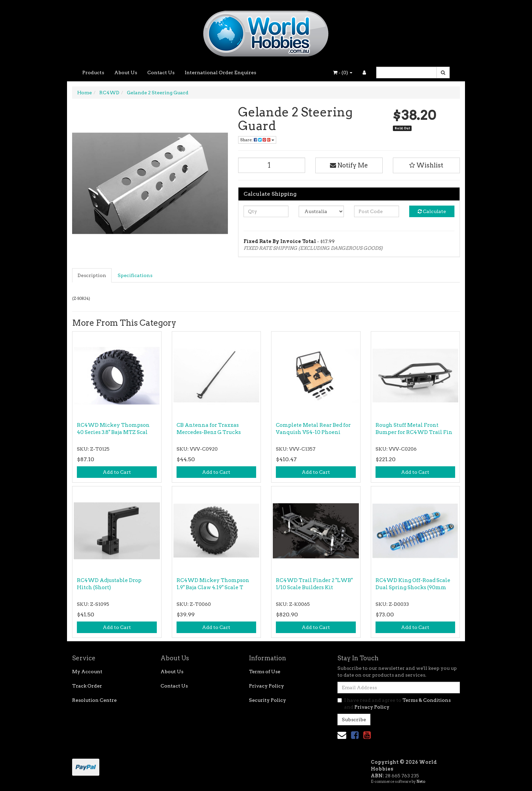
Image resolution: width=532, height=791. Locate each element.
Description (92, 275)
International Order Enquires (220, 72)
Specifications (135, 275)
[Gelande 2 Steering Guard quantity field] (272, 165)
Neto (421, 781)
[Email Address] (399, 688)
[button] (427, 165)
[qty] (266, 211)
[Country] (321, 211)
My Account (87, 672)
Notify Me (349, 165)
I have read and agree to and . (394, 704)
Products (93, 72)
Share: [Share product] (257, 140)
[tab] (92, 275)
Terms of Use (265, 672)
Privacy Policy (267, 686)
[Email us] (342, 735)
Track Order (87, 686)
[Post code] (377, 211)
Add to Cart (117, 472)
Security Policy (268, 700)
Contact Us (161, 72)
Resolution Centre (94, 700)
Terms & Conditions (427, 700)
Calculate (432, 211)
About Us (126, 72)
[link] (355, 735)
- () (343, 72)
